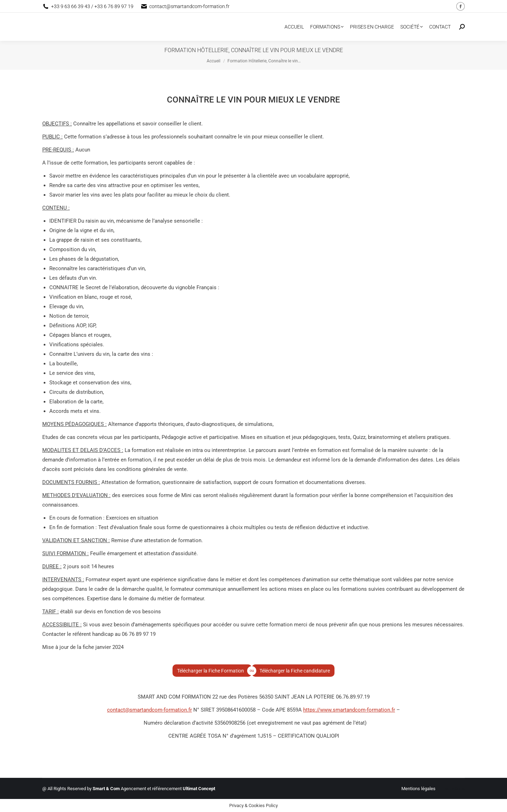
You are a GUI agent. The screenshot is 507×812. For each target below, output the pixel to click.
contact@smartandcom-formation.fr (149, 710)
